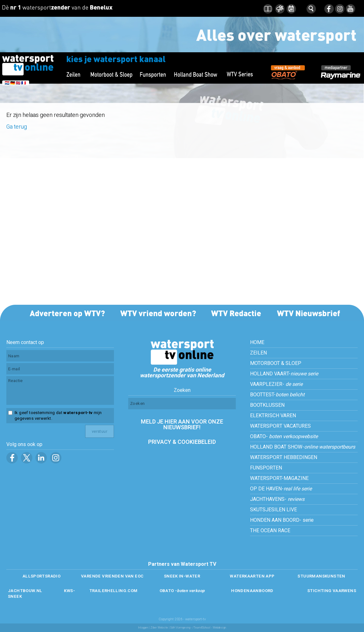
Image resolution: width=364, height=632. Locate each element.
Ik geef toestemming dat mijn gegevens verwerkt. (58, 416)
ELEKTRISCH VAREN (273, 416)
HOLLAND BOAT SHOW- (303, 447)
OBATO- (284, 437)
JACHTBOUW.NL (25, 591)
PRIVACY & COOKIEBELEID (182, 442)
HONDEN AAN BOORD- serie (282, 520)
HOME (257, 342)
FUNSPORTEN (266, 468)
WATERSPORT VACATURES (280, 426)
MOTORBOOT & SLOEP (276, 363)
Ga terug (17, 127)
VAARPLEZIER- (276, 384)
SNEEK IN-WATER (182, 576)
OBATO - (182, 591)
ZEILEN (258, 353)
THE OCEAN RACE (270, 531)
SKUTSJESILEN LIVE (273, 510)
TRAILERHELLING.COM (113, 591)
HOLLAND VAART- (284, 374)
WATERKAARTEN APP (252, 576)
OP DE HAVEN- (281, 489)
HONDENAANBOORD (252, 591)
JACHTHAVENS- (277, 499)
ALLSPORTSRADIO (41, 576)
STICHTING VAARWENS (332, 591)
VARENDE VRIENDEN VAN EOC (112, 576)
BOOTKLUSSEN (267, 405)
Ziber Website (159, 628)
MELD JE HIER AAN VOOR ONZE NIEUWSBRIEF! (182, 425)
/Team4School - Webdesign (209, 628)
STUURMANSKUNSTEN (321, 576)
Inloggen (143, 628)
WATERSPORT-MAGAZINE (279, 478)
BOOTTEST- (277, 395)
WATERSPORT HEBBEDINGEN (284, 457)
